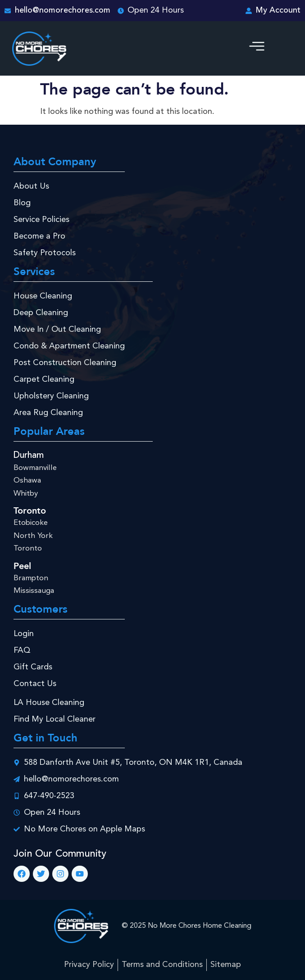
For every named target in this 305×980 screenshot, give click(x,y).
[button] (257, 49)
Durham (29, 456)
